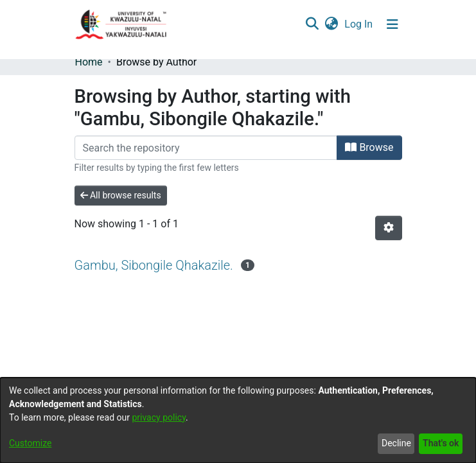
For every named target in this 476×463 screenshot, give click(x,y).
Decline (396, 443)
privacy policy (159, 417)
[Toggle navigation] (392, 24)
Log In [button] (359, 24)
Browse (369, 147)
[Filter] (206, 148)
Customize (30, 443)
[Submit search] (313, 24)
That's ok (441, 443)
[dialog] (238, 420)
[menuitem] (332, 24)
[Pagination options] (389, 228)
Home (89, 62)
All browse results (121, 195)
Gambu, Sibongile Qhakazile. (154, 265)
